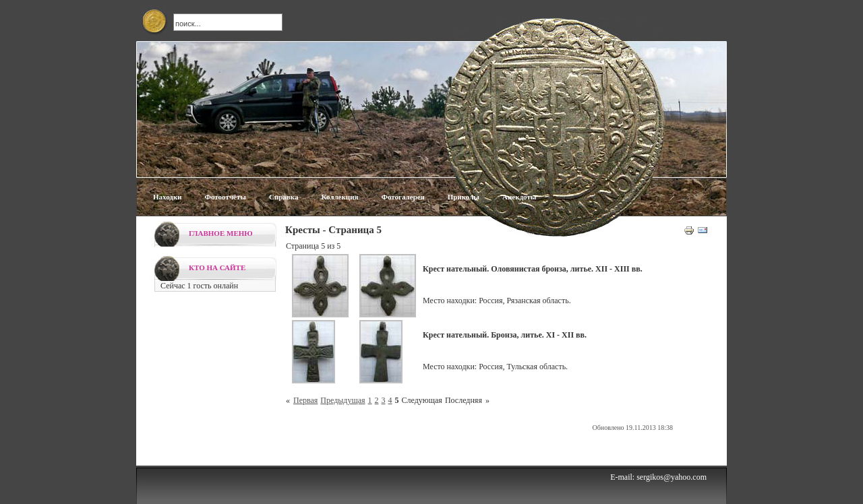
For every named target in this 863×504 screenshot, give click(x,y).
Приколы (464, 197)
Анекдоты (519, 197)
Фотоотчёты (226, 197)
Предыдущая (343, 400)
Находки (168, 197)
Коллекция (339, 197)
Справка (284, 197)
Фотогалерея (403, 197)
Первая (305, 400)
